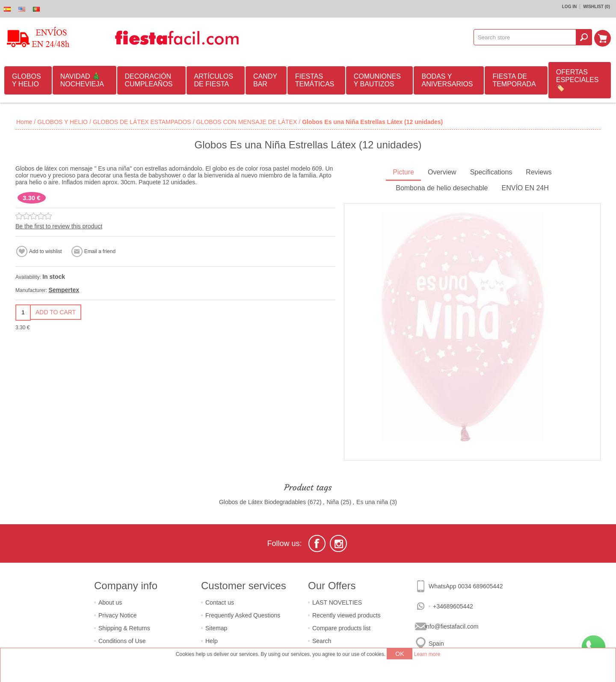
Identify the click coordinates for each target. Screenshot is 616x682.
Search (322, 641)
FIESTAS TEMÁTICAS (315, 80)
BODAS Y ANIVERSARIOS (447, 80)
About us (110, 602)
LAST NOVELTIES (337, 602)
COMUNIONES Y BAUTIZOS (377, 80)
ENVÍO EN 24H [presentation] (525, 188)
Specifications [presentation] (491, 172)
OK (400, 654)
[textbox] (526, 37)
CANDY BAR (265, 80)
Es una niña (372, 502)
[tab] (403, 173)
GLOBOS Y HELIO (27, 80)
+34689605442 (453, 606)
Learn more (427, 654)
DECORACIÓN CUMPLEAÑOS (149, 80)
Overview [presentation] (442, 172)
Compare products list (341, 628)
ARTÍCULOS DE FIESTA (214, 80)
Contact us (220, 602)
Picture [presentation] (403, 172)
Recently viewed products (346, 615)
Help (212, 641)
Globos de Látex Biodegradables (262, 502)
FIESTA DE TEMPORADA (514, 80)
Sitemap (216, 628)
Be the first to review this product (59, 226)
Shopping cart (604, 37)
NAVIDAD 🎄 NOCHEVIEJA (82, 80)
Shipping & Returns (124, 628)
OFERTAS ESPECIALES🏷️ (577, 80)
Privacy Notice (117, 615)
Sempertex (64, 290)
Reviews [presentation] (539, 172)
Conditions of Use (122, 641)
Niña (333, 502)
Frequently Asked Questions (243, 615)
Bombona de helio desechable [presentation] (442, 188)
